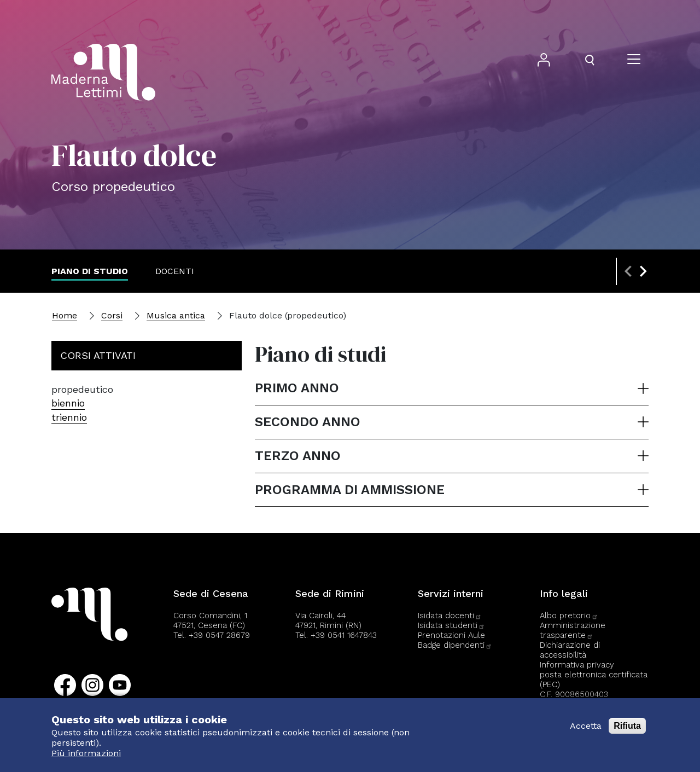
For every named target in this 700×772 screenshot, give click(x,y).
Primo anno (297, 388)
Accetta (586, 726)
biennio (68, 403)
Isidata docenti (450, 616)
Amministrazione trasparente (573, 630)
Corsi (112, 315)
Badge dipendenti (455, 645)
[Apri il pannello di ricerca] (590, 60)
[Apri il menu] (634, 60)
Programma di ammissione (350, 490)
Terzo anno (298, 456)
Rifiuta (627, 726)
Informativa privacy (577, 665)
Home (65, 315)
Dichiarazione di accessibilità (570, 650)
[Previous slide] (629, 271)
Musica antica (176, 315)
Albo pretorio (569, 616)
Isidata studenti (451, 625)
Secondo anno (308, 422)
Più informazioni (86, 753)
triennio (69, 417)
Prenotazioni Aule (451, 635)
